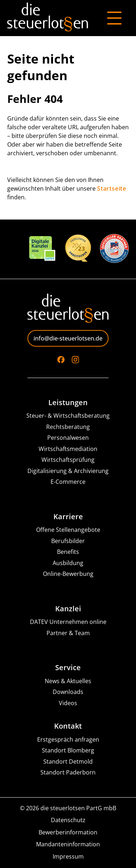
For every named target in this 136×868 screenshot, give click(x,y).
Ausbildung (68, 563)
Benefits (68, 552)
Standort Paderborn (68, 772)
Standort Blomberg (68, 750)
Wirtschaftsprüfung (68, 460)
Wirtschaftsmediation (68, 449)
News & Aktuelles (68, 681)
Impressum (68, 857)
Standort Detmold (68, 762)
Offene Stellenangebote (68, 530)
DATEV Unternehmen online (68, 622)
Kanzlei (68, 609)
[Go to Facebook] (61, 360)
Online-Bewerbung (68, 574)
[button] (13, 855)
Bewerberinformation (68, 832)
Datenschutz (68, 820)
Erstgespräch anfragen (68, 740)
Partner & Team (68, 633)
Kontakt (68, 726)
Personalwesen (68, 438)
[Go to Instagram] (75, 360)
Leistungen (68, 403)
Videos (68, 703)
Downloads (68, 692)
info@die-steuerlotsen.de (68, 338)
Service (68, 668)
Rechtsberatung (68, 427)
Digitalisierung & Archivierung (68, 471)
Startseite (112, 188)
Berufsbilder (68, 541)
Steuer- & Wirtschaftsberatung (68, 416)
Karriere (68, 517)
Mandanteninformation (68, 844)
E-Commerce (68, 482)
